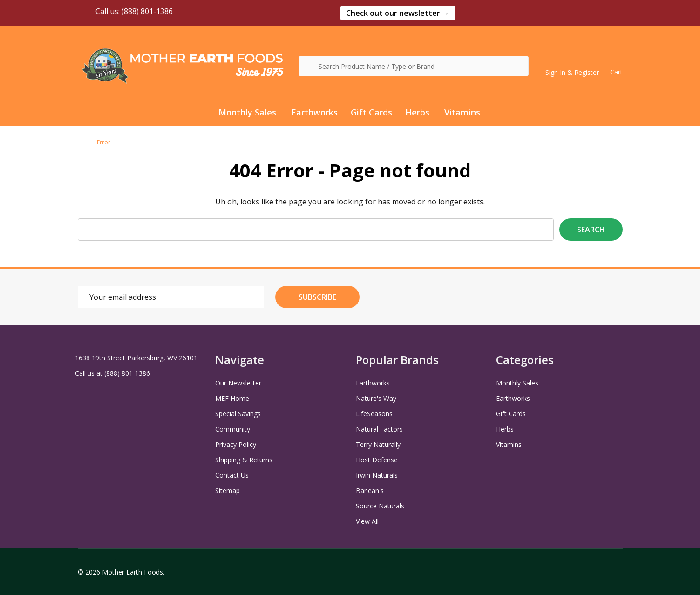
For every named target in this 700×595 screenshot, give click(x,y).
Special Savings (238, 414)
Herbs (417, 112)
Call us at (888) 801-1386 (112, 373)
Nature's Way (376, 398)
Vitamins (462, 112)
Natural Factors (379, 429)
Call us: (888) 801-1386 (125, 11)
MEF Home (232, 398)
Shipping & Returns (244, 460)
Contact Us (232, 475)
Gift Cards (371, 112)
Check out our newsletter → (398, 13)
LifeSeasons (374, 414)
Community (233, 429)
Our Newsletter (238, 383)
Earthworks (314, 112)
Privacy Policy (236, 444)
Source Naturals (380, 506)
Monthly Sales (247, 112)
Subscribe (317, 297)
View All (367, 521)
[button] (398, 13)
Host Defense (377, 460)
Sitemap (228, 490)
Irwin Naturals (377, 475)
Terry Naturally (378, 444)
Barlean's (370, 490)
